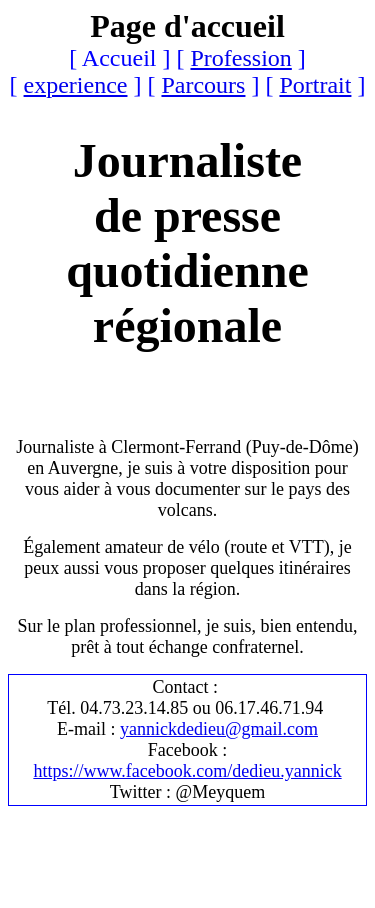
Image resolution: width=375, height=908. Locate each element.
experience (76, 85)
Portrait (315, 85)
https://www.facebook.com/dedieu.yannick (187, 771)
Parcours (203, 85)
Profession (240, 58)
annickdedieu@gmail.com (223, 729)
